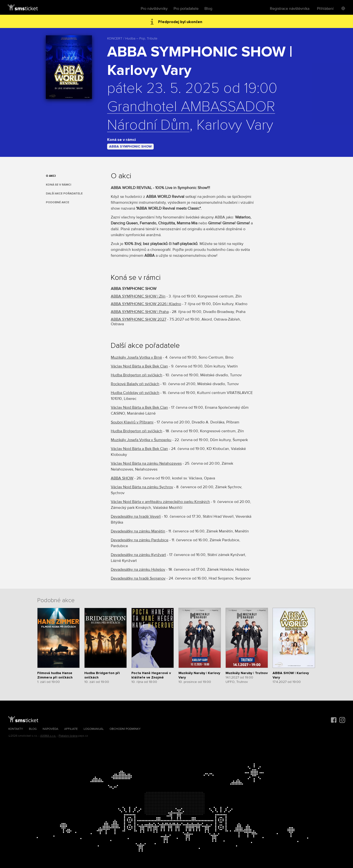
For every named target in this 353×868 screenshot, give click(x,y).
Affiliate (71, 729)
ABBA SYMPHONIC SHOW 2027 (139, 319)
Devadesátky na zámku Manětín (138, 531)
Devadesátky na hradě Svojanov (138, 578)
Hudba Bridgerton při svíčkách (137, 375)
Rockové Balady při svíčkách (135, 384)
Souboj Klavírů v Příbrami (132, 422)
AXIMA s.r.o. (48, 736)
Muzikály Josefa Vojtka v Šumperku (141, 440)
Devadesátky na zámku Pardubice (140, 540)
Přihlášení (325, 9)
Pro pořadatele (186, 9)
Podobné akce (57, 202)
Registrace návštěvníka (290, 9)
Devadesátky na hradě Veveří (136, 516)
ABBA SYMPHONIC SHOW (130, 146)
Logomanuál (94, 729)
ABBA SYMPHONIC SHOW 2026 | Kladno (146, 304)
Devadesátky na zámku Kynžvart (138, 555)
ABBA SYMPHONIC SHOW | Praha (140, 312)
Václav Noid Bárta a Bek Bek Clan (139, 366)
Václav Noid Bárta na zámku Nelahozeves (146, 463)
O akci (51, 176)
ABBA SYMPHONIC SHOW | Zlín (138, 296)
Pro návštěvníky (154, 9)
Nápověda (50, 729)
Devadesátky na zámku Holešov (138, 570)
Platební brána (68, 736)
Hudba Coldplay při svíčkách (135, 393)
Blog (208, 9)
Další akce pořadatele (64, 194)
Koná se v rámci (58, 185)
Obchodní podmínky (125, 729)
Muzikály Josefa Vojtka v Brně (136, 357)
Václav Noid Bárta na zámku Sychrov (142, 487)
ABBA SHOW (122, 478)
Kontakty (16, 729)
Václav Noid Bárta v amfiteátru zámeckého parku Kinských (160, 502)
